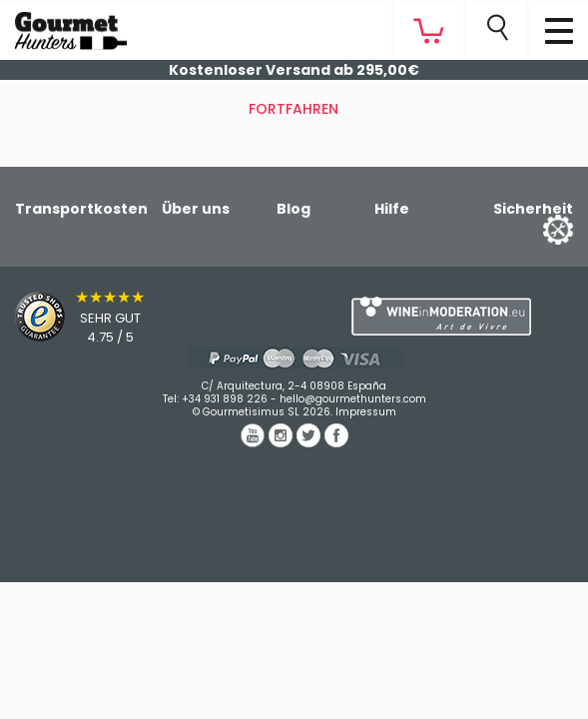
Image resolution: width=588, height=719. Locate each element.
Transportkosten (81, 209)
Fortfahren (294, 109)
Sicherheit (533, 209)
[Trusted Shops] (147, 317)
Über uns (196, 209)
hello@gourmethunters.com (353, 399)
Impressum (366, 412)
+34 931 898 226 (225, 399)
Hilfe (392, 209)
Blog (294, 209)
